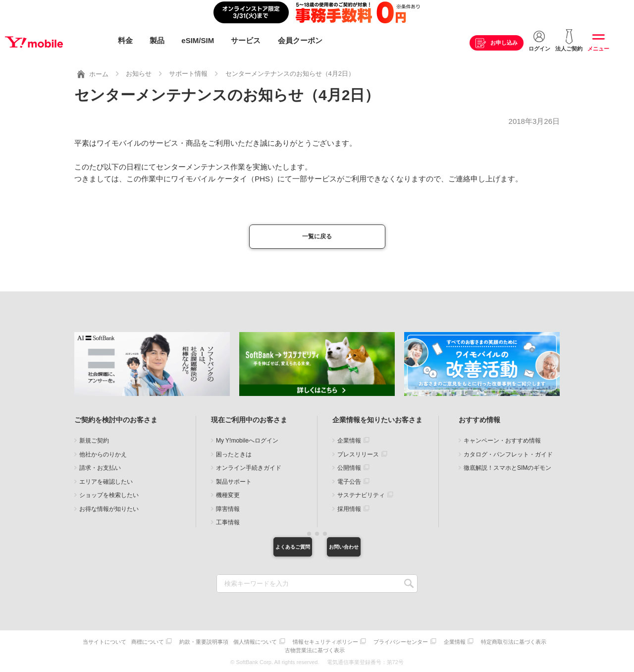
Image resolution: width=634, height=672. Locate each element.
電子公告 (349, 482)
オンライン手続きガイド (249, 469)
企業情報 (349, 442)
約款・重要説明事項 (239, 645)
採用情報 (349, 509)
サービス (246, 41)
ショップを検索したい (109, 496)
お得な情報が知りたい (109, 509)
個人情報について (293, 645)
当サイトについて (135, 645)
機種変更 (228, 496)
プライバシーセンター (443, 645)
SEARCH (409, 588)
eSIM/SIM (198, 41)
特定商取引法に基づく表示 (284, 651)
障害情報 (228, 509)
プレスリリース (358, 455)
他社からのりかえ (103, 455)
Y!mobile (56, 41)
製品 (157, 41)
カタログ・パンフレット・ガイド (508, 455)
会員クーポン (300, 41)
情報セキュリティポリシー (366, 645)
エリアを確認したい (106, 482)
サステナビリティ (361, 496)
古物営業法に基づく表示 (354, 651)
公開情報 (349, 469)
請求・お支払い (100, 469)
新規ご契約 (94, 442)
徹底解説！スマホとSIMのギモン (507, 469)
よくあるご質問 (265, 549)
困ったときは (234, 455)
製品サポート (234, 482)
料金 (125, 41)
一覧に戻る (317, 236)
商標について (180, 645)
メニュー (598, 49)
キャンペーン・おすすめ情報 (502, 442)
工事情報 (228, 523)
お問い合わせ (369, 549)
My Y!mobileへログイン (247, 442)
